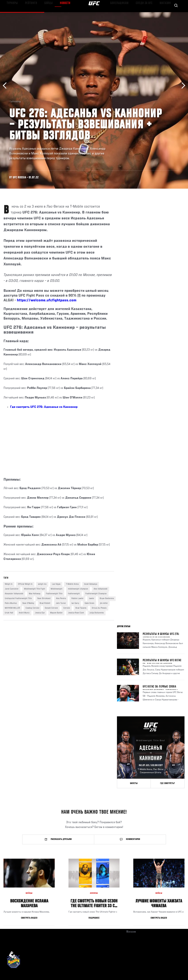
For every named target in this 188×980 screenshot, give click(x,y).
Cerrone (67, 608)
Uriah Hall (9, 613)
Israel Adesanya (91, 584)
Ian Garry (75, 603)
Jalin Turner (61, 603)
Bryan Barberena (107, 598)
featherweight (74, 594)
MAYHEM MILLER (12, 608)
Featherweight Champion (96, 594)
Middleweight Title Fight (35, 589)
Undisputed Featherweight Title (18, 598)
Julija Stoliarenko (97, 613)
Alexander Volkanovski (14, 594)
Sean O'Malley (28, 603)
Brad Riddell (45, 603)
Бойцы (43, 14)
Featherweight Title (54, 594)
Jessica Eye (40, 613)
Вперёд (182, 86)
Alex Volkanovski (101, 589)
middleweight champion (78, 589)
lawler (92, 598)
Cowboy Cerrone (32, 608)
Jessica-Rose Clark (76, 613)
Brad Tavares (81, 608)
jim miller (104, 603)
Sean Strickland (44, 598)
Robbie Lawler (77, 598)
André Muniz (24, 613)
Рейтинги (27, 14)
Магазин (166, 14)
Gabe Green (90, 603)
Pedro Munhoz (11, 603)
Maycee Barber (56, 613)
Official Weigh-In (25, 584)
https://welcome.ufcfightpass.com (47, 301)
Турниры (11, 14)
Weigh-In (9, 584)
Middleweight (57, 589)
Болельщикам (127, 14)
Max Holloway (35, 594)
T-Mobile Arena (72, 584)
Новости (58, 14)
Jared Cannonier (12, 589)
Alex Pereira (61, 598)
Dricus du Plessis (99, 608)
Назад (6, 86)
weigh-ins (42, 584)
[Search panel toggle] (176, 14)
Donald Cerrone (51, 608)
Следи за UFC (148, 14)
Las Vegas (56, 584)
